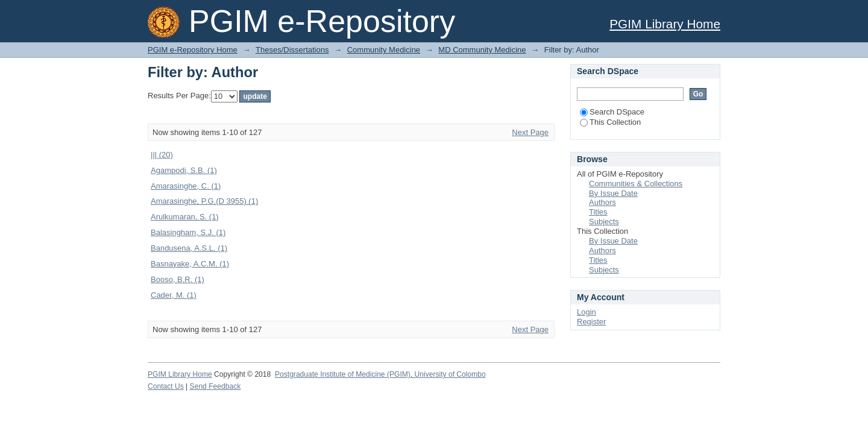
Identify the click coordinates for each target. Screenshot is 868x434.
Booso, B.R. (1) (178, 279)
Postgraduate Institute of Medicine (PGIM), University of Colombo (380, 374)
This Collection (610, 122)
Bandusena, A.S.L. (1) (189, 248)
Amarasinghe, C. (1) (186, 186)
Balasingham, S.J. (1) (188, 232)
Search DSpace (612, 112)
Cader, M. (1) (174, 295)
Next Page (530, 132)
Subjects (604, 222)
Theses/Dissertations (292, 50)
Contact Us (166, 386)
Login (587, 312)
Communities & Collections (636, 184)
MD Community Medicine (482, 50)
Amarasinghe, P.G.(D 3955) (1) (204, 201)
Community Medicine (384, 50)
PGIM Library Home (665, 24)
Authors (602, 202)
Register (591, 322)
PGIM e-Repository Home (193, 50)
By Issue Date (613, 193)
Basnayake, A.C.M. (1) (190, 264)
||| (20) (162, 155)
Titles (598, 212)
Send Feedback (215, 386)
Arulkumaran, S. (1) (185, 217)
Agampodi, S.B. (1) (184, 170)
